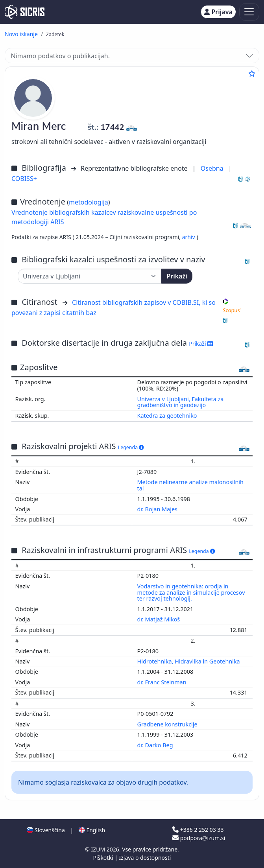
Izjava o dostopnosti (145, 858)
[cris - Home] (25, 12)
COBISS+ (24, 179)
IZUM (99, 849)
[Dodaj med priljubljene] (252, 74)
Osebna (213, 168)
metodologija (89, 202)
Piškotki (104, 858)
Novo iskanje (21, 34)
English (92, 830)
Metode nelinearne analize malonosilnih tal (190, 485)
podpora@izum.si (199, 838)
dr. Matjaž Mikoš (160, 619)
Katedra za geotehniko (167, 416)
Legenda (131, 447)
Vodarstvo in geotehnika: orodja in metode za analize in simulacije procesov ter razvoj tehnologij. (191, 592)
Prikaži (177, 276)
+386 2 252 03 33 (198, 830)
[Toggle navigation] (249, 12)
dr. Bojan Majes (158, 509)
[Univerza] (90, 276)
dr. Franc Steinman (163, 682)
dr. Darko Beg (156, 745)
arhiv (189, 237)
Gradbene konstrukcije (168, 724)
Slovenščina (46, 830)
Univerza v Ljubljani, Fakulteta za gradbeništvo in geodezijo (181, 402)
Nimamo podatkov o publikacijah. (60, 56)
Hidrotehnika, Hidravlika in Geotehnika (189, 661)
